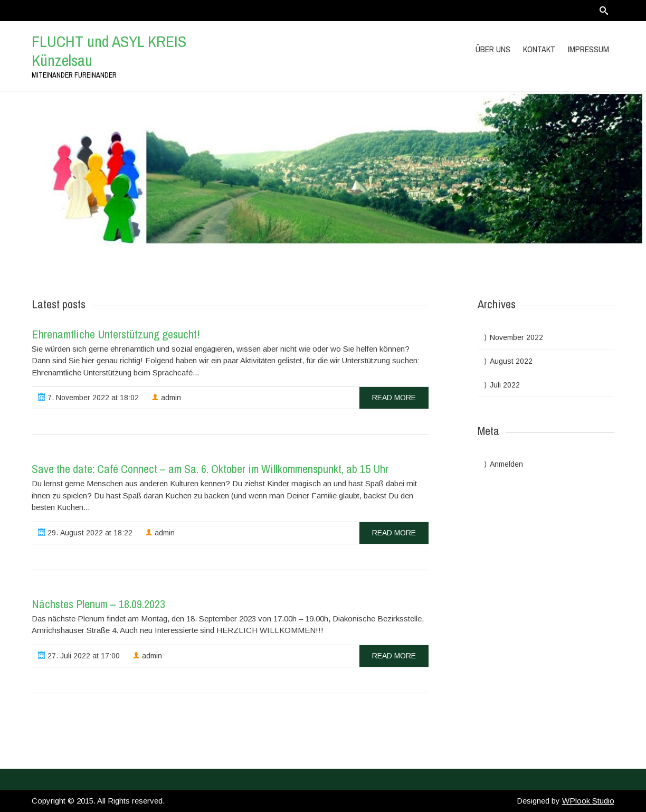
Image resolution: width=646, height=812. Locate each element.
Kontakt (539, 49)
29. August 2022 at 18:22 (85, 533)
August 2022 (511, 361)
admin (166, 398)
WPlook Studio (588, 801)
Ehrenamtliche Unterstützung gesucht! (116, 334)
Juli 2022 (505, 385)
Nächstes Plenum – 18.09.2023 (98, 604)
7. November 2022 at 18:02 (88, 398)
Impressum (588, 49)
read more (394, 398)
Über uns (493, 49)
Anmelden (506, 464)
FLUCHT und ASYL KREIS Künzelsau (109, 51)
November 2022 (516, 337)
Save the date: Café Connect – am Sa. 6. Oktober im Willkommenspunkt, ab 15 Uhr (210, 469)
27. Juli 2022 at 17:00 (79, 656)
